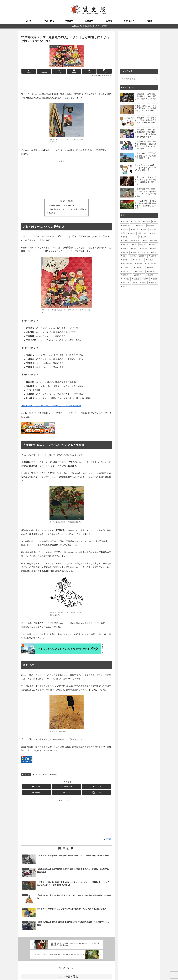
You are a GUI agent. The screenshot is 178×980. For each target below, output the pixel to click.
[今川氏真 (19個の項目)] (151, 260)
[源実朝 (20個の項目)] (126, 260)
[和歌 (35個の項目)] (145, 241)
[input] (139, 79)
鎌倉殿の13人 (55, 776)
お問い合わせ (116, 973)
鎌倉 (46, 776)
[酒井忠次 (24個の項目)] (153, 248)
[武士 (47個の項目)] (123, 233)
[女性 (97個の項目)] (155, 222)
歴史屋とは (78, 973)
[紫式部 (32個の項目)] (143, 245)
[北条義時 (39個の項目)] (148, 237)
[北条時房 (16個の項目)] (126, 275)
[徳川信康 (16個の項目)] (140, 271)
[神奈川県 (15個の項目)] (145, 279)
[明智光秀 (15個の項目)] (136, 279)
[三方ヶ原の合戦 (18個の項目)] (151, 264)
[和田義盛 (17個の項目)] (152, 268)
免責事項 (155, 973)
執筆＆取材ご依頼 (103, 973)
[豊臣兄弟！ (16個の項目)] (127, 271)
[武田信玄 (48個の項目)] (153, 229)
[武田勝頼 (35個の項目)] (153, 241)
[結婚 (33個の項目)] (134, 245)
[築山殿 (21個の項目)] (154, 252)
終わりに (51, 214)
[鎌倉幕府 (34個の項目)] (125, 245)
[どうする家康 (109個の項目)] (136, 222)
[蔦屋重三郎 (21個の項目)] (135, 252)
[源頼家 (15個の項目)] (154, 279)
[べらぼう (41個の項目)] (153, 233)
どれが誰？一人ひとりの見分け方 (61, 206)
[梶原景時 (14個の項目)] (153, 283)
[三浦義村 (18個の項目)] (139, 268)
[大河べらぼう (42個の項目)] (142, 233)
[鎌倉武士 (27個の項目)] (134, 248)
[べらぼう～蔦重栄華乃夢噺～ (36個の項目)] (131, 241)
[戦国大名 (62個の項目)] (135, 229)
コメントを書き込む (67, 952)
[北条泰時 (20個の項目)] (153, 256)
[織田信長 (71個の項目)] (140, 226)
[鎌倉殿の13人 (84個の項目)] (127, 226)
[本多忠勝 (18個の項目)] (139, 264)
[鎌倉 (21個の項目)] (124, 256)
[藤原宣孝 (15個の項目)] (139, 275)
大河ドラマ (26, 776)
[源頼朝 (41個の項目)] (129, 237)
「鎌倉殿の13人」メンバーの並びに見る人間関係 (67, 210)
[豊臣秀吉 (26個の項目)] (144, 248)
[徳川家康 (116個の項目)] (125, 222)
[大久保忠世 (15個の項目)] (125, 279)
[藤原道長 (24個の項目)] (125, 252)
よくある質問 (89, 973)
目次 (63, 201)
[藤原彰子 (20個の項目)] (143, 256)
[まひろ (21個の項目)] (145, 252)
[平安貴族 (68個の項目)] (152, 226)
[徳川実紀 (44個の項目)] (131, 233)
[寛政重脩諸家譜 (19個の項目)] (127, 264)
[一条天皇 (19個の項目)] (138, 260)
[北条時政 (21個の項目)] (132, 256)
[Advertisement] (67, 84)
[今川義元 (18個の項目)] (126, 268)
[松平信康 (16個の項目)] (152, 271)
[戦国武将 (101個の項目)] (146, 222)
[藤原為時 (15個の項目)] (152, 275)
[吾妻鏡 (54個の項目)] (144, 229)
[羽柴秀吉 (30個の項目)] (153, 245)
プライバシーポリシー (141, 973)
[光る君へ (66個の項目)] (125, 229)
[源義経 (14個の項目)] (143, 283)
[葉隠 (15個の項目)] (135, 283)
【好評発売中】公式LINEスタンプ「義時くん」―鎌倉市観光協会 (51, 407)
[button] (156, 79)
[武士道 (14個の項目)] (139, 287)
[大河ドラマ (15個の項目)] (126, 283)
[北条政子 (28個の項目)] (125, 248)
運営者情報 (127, 973)
